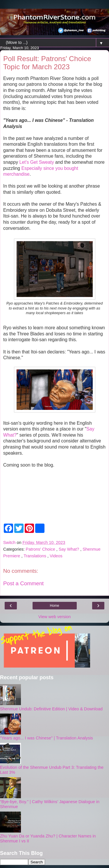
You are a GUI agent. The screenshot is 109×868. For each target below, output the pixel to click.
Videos (56, 556)
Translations (35, 556)
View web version (55, 617)
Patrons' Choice (41, 549)
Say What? (69, 549)
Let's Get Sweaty (36, 162)
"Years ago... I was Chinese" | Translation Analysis (47, 738)
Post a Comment (23, 583)
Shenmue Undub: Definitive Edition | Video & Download (51, 709)
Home (54, 606)
